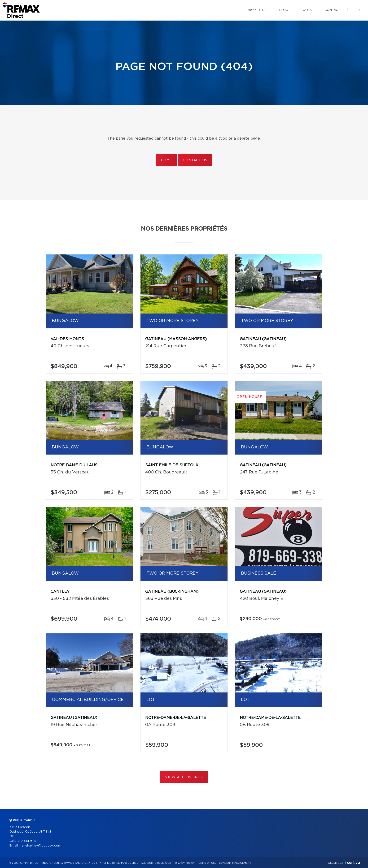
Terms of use (207, 863)
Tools (306, 10)
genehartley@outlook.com (40, 846)
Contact (332, 10)
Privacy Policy (184, 863)
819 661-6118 (27, 841)
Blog (284, 10)
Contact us (195, 160)
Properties (257, 10)
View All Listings (184, 777)
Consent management (235, 863)
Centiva (352, 862)
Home (166, 160)
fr (358, 10)
